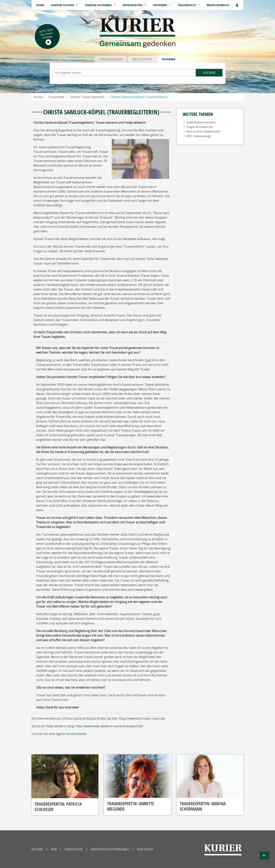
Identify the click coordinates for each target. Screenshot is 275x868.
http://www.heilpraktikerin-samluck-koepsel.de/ (109, 726)
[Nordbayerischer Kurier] (223, 850)
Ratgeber (160, 5)
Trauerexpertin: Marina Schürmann (203, 806)
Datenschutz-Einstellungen (110, 849)
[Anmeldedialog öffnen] (237, 5)
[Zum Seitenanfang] (264, 856)
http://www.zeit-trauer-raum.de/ (142, 718)
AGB (54, 849)
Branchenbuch (218, 5)
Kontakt (37, 849)
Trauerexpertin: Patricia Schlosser (58, 807)
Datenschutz (74, 849)
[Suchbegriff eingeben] (123, 73)
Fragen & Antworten (200, 127)
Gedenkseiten (133, 5)
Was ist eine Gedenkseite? (203, 131)
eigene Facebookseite (71, 734)
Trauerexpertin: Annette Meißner (131, 806)
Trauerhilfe (187, 5)
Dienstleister (142, 59)
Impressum (145, 849)
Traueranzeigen (111, 59)
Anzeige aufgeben (98, 5)
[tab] (111, 59)
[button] (78, 5)
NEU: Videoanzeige (199, 136)
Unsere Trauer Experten (87, 97)
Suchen (209, 73)
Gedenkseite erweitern (201, 122)
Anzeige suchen (62, 5)
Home (40, 5)
